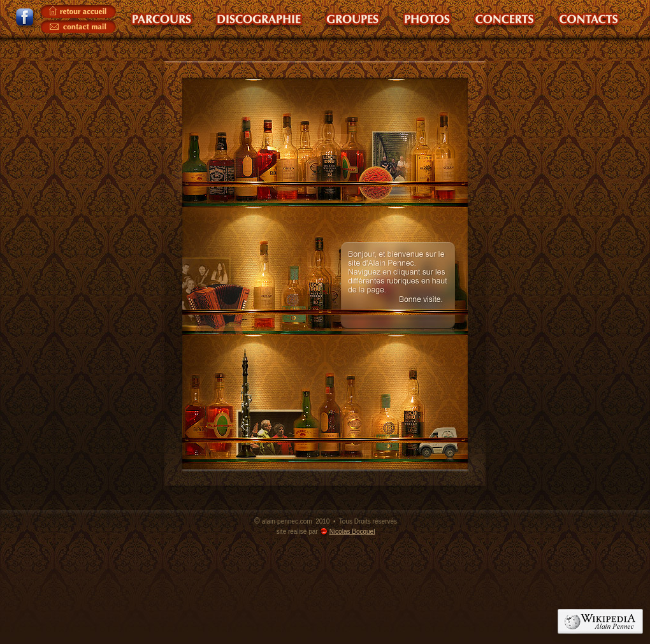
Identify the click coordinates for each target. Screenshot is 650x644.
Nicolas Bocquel (352, 532)
